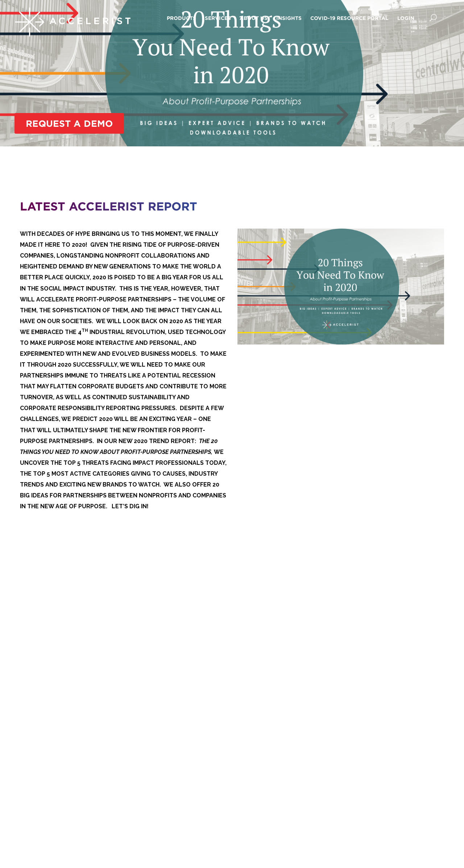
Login (406, 18)
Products (181, 18)
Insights (289, 18)
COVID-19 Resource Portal (349, 18)
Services (218, 18)
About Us (254, 18)
